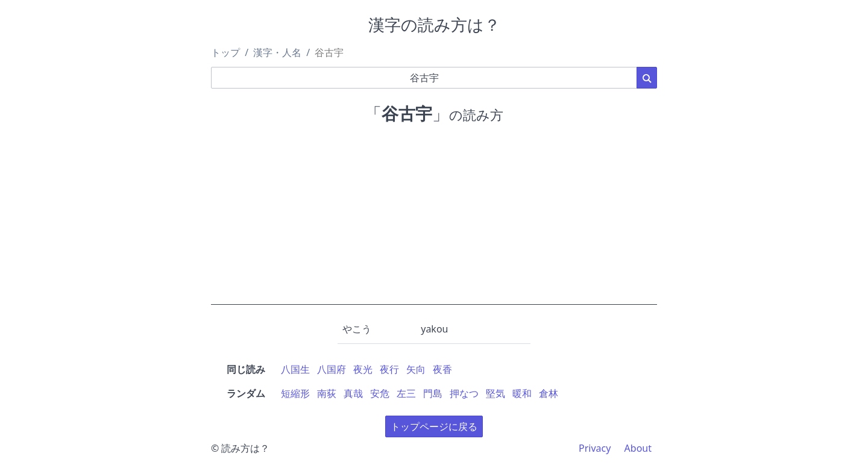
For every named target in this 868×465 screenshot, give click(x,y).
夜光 (363, 369)
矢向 (416, 369)
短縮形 (295, 393)
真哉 (353, 393)
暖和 (522, 393)
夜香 (442, 369)
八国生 (295, 369)
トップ (225, 52)
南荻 (327, 393)
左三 (406, 393)
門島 (433, 393)
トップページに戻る (434, 426)
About (638, 448)
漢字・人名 (277, 52)
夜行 (389, 369)
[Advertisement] (434, 220)
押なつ (464, 393)
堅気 (495, 393)
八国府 (332, 369)
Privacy (595, 448)
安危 (380, 393)
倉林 (549, 393)
